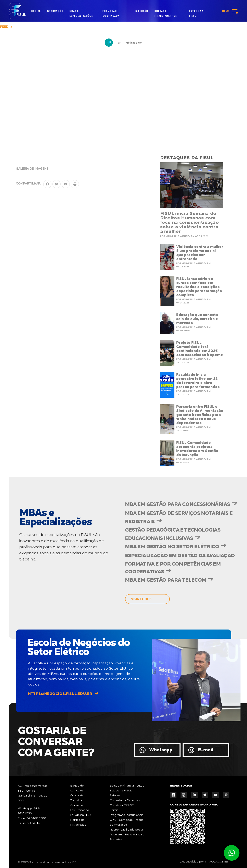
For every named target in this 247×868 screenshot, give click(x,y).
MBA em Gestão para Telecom (166, 580)
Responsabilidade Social (127, 830)
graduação (55, 11)
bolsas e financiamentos (166, 12)
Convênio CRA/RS (122, 805)
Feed (4, 27)
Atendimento (232, 853)
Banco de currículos (77, 788)
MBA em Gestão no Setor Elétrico (172, 547)
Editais (114, 810)
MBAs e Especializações (81, 12)
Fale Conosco (80, 810)
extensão (142, 11)
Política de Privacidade (78, 822)
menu (226, 11)
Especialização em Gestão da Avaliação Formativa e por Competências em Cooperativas (180, 564)
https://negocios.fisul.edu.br (60, 694)
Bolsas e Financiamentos (127, 786)
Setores (115, 795)
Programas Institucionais (127, 815)
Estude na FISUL (81, 815)
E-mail (206, 750)
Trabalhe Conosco (77, 803)
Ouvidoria (77, 795)
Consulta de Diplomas (125, 800)
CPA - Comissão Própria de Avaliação (127, 822)
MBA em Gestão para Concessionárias (177, 505)
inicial (36, 11)
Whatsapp (161, 750)
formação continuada (111, 12)
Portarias (116, 839)
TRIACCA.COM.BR (217, 862)
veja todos (141, 599)
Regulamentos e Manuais (127, 835)
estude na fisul (198, 12)
